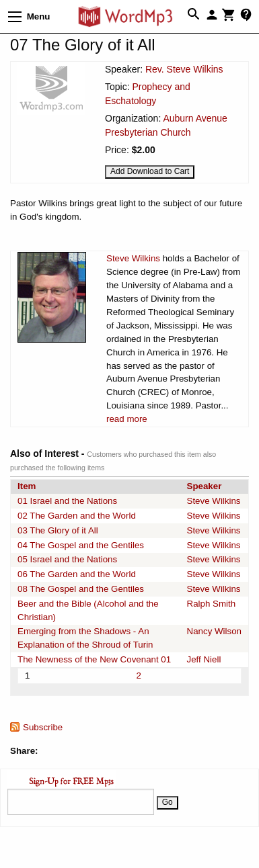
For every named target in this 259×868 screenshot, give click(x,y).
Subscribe (43, 727)
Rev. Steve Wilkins (184, 69)
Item (27, 486)
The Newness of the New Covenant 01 (94, 659)
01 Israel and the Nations (67, 501)
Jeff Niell (204, 659)
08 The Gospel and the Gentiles (81, 589)
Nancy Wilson (214, 631)
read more (127, 419)
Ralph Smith (212, 604)
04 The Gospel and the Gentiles (81, 545)
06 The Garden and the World (77, 574)
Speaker (205, 486)
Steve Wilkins (133, 258)
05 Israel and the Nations (67, 559)
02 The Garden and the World (77, 516)
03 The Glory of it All (58, 530)
